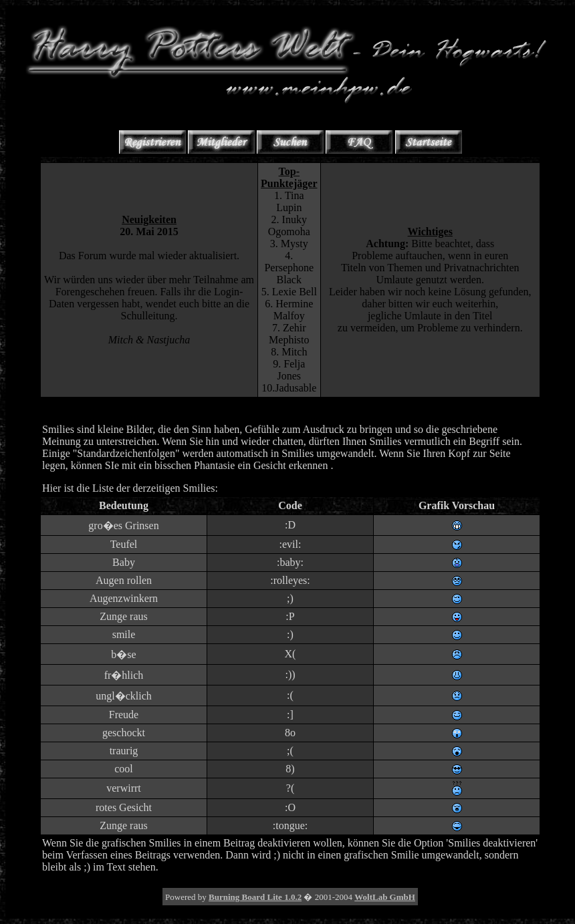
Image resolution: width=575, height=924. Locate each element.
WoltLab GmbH (385, 897)
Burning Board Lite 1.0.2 (255, 897)
